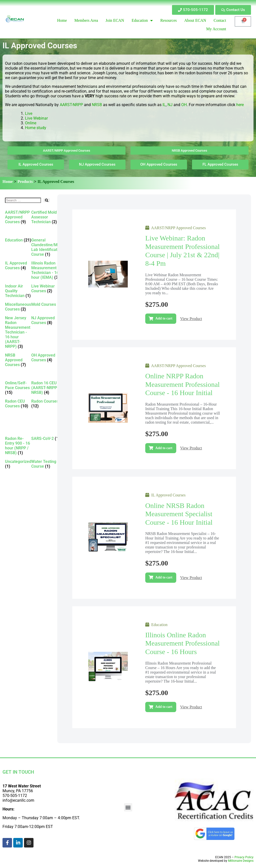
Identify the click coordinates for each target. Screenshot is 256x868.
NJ (170, 105)
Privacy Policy (244, 857)
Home (8, 182)
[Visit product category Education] (18, 240)
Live (29, 113)
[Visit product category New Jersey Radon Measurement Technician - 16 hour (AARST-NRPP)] (18, 332)
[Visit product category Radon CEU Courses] (18, 404)
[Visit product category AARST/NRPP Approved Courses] (18, 217)
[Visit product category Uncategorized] (18, 464)
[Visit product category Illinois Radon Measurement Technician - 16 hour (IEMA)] (47, 270)
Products (25, 182)
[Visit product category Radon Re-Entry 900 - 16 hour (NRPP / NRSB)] (18, 446)
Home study (36, 128)
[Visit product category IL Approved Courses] (18, 265)
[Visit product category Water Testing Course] (47, 464)
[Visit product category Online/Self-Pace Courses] (18, 388)
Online (31, 123)
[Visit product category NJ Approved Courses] (47, 320)
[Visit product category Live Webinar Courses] (47, 288)
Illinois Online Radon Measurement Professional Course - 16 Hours (182, 643)
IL (164, 105)
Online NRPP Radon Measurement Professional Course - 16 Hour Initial (182, 384)
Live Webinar (36, 118)
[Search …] (23, 200)
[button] (128, 807)
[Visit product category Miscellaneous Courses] (18, 307)
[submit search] (47, 200)
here (240, 105)
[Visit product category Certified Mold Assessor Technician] (47, 217)
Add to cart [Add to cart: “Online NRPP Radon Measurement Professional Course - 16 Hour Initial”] (164, 448)
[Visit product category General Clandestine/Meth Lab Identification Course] (47, 247)
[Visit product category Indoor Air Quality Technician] (18, 291)
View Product (191, 319)
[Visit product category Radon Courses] (47, 404)
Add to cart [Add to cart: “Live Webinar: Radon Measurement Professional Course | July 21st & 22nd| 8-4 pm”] (164, 318)
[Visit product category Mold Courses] (47, 304)
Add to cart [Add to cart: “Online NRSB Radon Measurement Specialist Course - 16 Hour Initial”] (164, 577)
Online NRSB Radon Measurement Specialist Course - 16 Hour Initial (179, 514)
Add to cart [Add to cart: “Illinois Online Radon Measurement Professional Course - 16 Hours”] (164, 707)
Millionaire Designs (241, 861)
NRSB (97, 105)
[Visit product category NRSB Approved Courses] (18, 360)
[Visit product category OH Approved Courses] (47, 358)
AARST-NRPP (71, 105)
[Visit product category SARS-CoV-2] (47, 439)
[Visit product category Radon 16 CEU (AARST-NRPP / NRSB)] (47, 388)
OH (184, 105)
